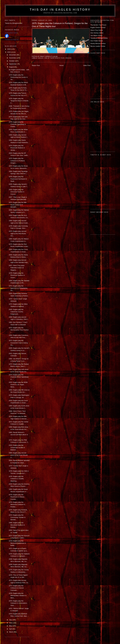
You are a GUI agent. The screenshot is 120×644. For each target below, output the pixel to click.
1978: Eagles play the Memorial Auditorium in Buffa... (17, 543)
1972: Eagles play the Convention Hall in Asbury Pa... (18, 343)
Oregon (68, 58)
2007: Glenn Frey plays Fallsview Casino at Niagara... (17, 268)
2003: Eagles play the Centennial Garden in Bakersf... (17, 448)
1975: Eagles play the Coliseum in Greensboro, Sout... (18, 603)
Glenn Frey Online (97, 30)
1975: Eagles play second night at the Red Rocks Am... (17, 234)
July (11, 620)
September (13, 64)
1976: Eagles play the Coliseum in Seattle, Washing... (16, 479)
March (11, 632)
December (13, 55)
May (11, 626)
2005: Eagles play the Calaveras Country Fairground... (16, 312)
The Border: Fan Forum (98, 25)
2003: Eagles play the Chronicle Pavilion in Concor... (16, 192)
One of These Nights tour (54, 58)
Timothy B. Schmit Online (99, 38)
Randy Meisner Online (98, 43)
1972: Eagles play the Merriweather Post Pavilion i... (19, 330)
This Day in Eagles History (60, 10)
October (12, 61)
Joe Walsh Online (96, 36)
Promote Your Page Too (12, 40)
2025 (9, 52)
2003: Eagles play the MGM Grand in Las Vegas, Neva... (18, 385)
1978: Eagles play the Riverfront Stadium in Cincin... (17, 275)
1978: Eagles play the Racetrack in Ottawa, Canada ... (17, 497)
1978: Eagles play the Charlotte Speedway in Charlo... (17, 124)
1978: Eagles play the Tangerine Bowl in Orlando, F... (19, 101)
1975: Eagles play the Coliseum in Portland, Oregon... (17, 161)
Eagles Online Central (98, 27)
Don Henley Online (97, 33)
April (11, 629)
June (11, 623)
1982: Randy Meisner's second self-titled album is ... (18, 435)
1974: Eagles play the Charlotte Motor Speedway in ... (19, 377)
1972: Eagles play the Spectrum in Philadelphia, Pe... (18, 288)
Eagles (41, 58)
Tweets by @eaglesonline (14, 23)
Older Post (87, 65)
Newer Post (36, 65)
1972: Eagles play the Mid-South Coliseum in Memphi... (18, 205)
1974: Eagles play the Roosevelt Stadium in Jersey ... (17, 148)
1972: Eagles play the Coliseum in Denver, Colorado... (16, 588)
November (13, 58)
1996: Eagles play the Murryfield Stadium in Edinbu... (17, 525)
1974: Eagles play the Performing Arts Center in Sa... (18, 77)
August (12, 67)
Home (62, 65)
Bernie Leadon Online (98, 46)
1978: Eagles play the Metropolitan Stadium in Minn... (18, 596)
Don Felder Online (97, 41)
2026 (9, 49)
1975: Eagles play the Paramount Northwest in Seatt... (18, 179)
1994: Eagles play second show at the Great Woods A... (18, 455)
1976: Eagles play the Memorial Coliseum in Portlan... (17, 504)
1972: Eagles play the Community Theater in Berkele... (17, 517)
